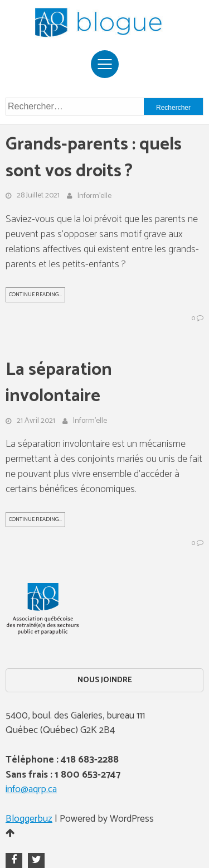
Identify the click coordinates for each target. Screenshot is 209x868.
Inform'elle (94, 196)
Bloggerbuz (29, 819)
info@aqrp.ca (31, 790)
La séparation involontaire (59, 384)
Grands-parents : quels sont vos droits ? (94, 158)
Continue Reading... (35, 295)
